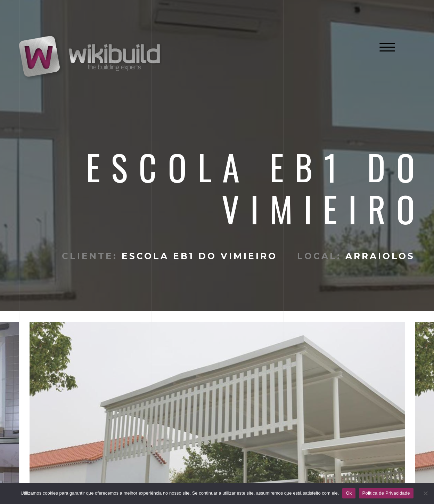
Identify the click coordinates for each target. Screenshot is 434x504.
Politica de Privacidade (386, 493)
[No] (425, 493)
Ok (349, 493)
